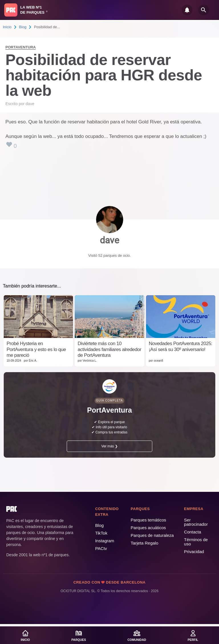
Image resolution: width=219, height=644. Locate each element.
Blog (23, 27)
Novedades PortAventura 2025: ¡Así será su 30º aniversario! (181, 346)
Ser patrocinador (196, 522)
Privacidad (194, 552)
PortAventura (21, 47)
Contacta (192, 532)
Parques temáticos (148, 520)
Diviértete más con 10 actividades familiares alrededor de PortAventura (109, 349)
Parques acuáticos (148, 528)
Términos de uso (196, 542)
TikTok (101, 533)
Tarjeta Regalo (144, 543)
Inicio (7, 27)
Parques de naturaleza (152, 535)
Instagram (105, 541)
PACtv (101, 548)
